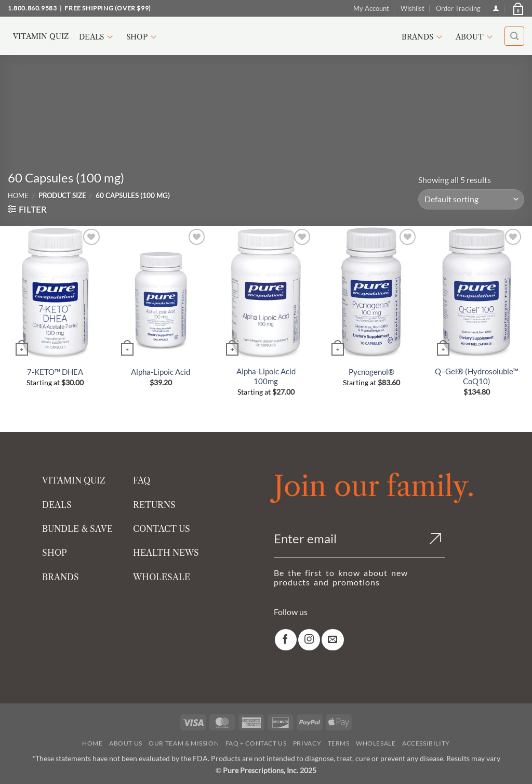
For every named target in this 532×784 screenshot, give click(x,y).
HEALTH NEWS (166, 553)
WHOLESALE (162, 577)
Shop (143, 37)
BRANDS (61, 577)
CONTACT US (162, 529)
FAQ (142, 480)
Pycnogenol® (371, 372)
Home (18, 195)
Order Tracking (458, 8)
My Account (371, 8)
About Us (126, 743)
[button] (517, 8)
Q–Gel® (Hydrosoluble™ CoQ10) (477, 376)
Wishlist (413, 8)
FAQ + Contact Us (256, 743)
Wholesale (376, 743)
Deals (97, 37)
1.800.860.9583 (32, 8)
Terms (339, 743)
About (476, 37)
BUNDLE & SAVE (77, 529)
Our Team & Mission (184, 743)
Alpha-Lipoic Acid (161, 372)
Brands (423, 37)
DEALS (57, 505)
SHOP (55, 553)
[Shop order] (471, 199)
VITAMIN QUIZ (74, 480)
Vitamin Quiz (41, 36)
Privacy (307, 743)
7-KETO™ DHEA (55, 372)
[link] (286, 640)
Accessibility (426, 743)
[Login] (496, 8)
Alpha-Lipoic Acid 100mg (266, 376)
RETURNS (154, 505)
